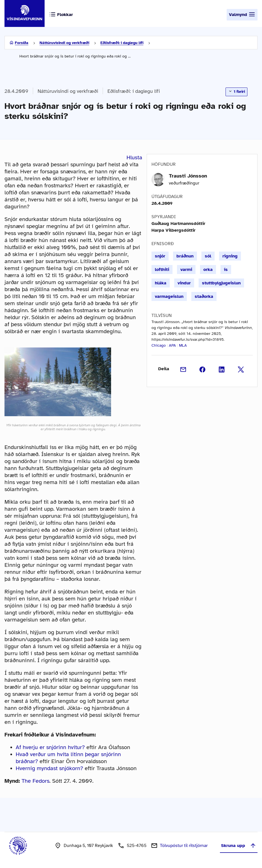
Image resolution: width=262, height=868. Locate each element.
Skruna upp (239, 846)
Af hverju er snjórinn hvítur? (50, 747)
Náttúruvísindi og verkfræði (64, 43)
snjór (160, 256)
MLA (183, 345)
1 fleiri (236, 91)
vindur (184, 283)
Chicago (159, 345)
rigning (230, 256)
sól (208, 256)
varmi (186, 270)
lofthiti (162, 270)
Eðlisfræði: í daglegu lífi (122, 43)
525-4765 (137, 846)
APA (172, 345)
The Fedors (35, 781)
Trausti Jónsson (188, 176)
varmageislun (169, 296)
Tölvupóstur (184, 846)
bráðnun (185, 256)
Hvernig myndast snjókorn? (49, 768)
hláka (161, 283)
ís (226, 270)
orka (208, 270)
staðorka (204, 296)
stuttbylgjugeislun (221, 283)
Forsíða (22, 43)
